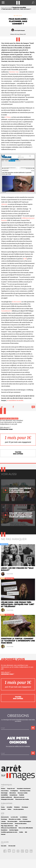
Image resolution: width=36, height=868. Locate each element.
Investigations (14, 791)
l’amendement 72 (6, 311)
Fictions (3, 789)
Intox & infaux (5, 791)
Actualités (9, 807)
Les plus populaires (19, 809)
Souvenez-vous (14, 72)
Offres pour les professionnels (9, 828)
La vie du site (14, 817)
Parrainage (4, 819)
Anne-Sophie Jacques (20, 30)
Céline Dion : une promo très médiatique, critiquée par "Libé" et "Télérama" (18, 604)
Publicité (22, 795)
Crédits (21, 832)
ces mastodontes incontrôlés (15, 400)
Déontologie (4, 793)
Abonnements (5, 817)
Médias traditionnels (6, 797)
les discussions (17, 302)
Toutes (3, 807)
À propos (25, 819)
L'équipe (3, 821)
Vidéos (9, 809)
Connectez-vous (6, 429)
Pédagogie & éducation (7, 799)
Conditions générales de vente (9, 832)
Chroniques (25, 807)
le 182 (25, 259)
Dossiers (3, 809)
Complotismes (13, 795)
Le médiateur (24, 817)
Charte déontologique (25, 821)
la (5, 117)
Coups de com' (11, 789)
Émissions (17, 807)
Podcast (3, 834)
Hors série (4, 846)
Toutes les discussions (21, 824)
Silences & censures (19, 797)
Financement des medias (22, 799)
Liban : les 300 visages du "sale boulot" (17, 569)
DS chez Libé (12, 846)
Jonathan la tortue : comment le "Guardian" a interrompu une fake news (18, 641)
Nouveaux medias (23, 793)
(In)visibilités (4, 795)
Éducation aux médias (15, 819)
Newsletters (4, 830)
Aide (16, 826)
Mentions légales (14, 830)
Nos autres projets (12, 821)
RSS (26, 832)
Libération (4, 204)
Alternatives (13, 793)
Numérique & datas (25, 791)
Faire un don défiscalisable (26, 828)
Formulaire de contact (7, 824)
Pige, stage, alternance (7, 826)
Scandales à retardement (24, 789)
